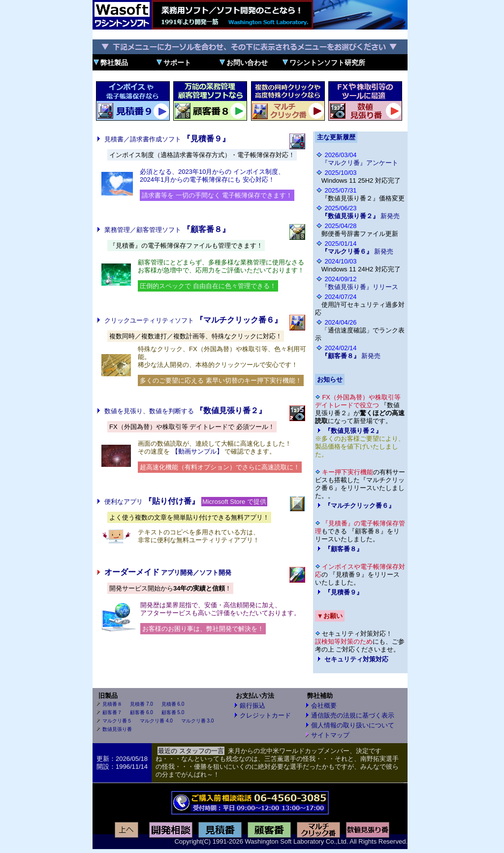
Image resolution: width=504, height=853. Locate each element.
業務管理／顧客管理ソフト (167, 230)
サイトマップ (330, 735)
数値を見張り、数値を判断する (186, 411)
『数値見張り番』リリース (360, 287)
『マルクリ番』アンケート (360, 163)
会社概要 (324, 705)
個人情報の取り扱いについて (353, 725)
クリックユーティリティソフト (193, 320)
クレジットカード (265, 715)
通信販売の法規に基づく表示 (353, 715)
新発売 (361, 216)
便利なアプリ (152, 502)
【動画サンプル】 (197, 451)
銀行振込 (252, 705)
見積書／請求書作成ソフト (167, 139)
